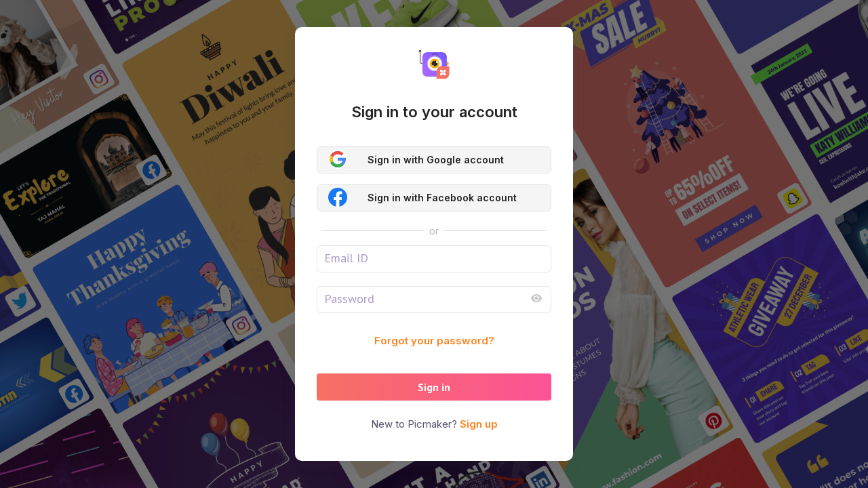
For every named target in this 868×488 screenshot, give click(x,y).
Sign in (434, 387)
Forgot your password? (434, 341)
